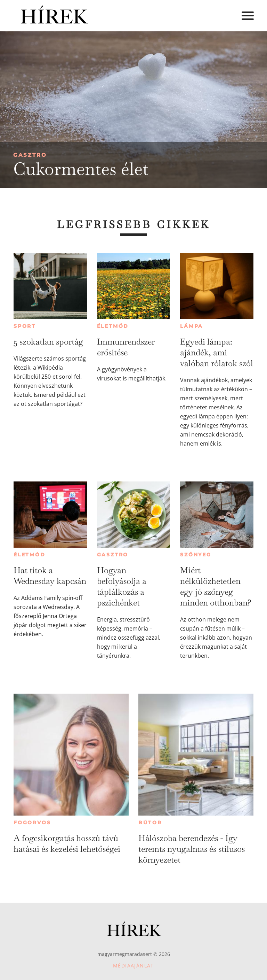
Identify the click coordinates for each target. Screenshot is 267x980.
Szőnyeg (196, 555)
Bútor (150, 823)
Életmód (113, 326)
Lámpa (192, 326)
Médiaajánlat (133, 966)
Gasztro (30, 155)
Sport (25, 326)
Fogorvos (32, 823)
